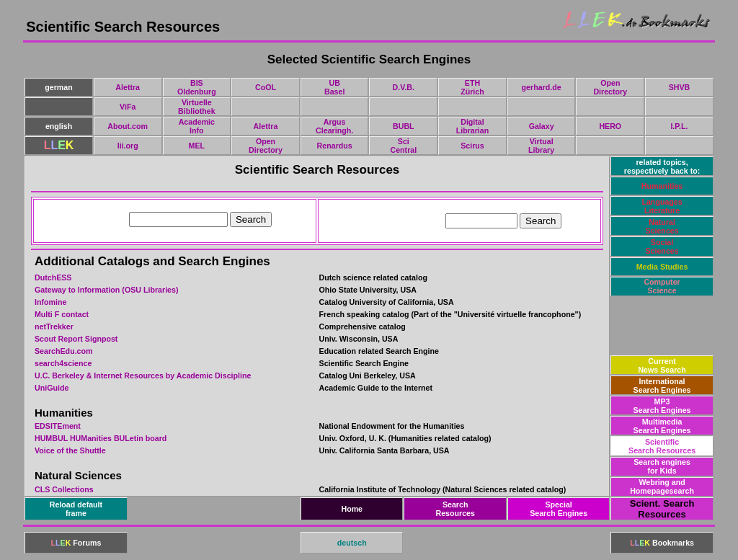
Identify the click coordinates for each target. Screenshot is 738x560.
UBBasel (334, 87)
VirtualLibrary (541, 146)
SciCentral (403, 146)
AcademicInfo (197, 126)
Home (352, 509)
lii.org (128, 146)
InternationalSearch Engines (662, 386)
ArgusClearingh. (334, 126)
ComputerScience (662, 286)
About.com (128, 126)
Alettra (128, 87)
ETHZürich (472, 87)
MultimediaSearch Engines (662, 426)
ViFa (128, 107)
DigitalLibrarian (473, 126)
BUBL (404, 126)
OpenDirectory (610, 87)
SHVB (680, 87)
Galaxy (542, 126)
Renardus (335, 146)
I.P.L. (679, 126)
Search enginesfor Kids (662, 466)
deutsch (352, 543)
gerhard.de (542, 87)
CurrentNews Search (662, 365)
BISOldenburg (197, 87)
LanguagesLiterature (662, 206)
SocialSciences (662, 246)
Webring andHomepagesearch (662, 486)
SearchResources (455, 509)
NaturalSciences (662, 226)
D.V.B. (404, 87)
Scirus (472, 146)
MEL (197, 146)
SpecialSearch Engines (559, 509)
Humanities (662, 186)
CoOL (266, 87)
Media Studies (662, 267)
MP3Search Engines (662, 406)
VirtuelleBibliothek (197, 107)
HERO (610, 126)
